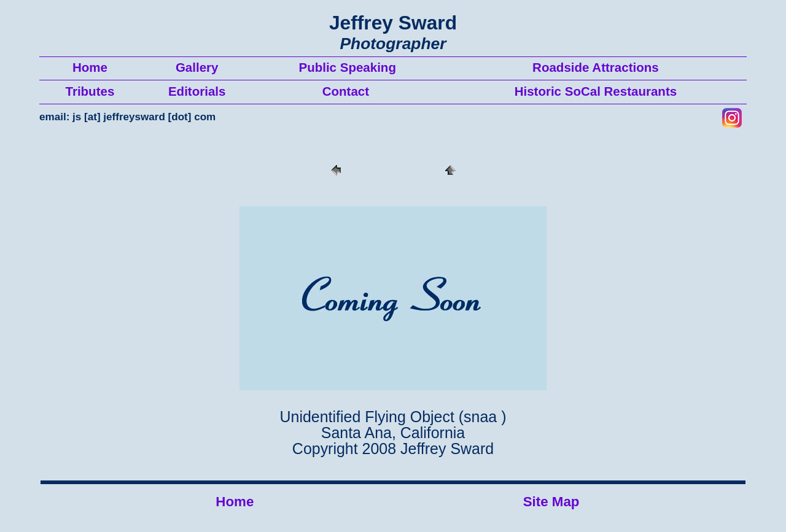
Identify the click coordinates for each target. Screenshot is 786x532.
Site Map (551, 502)
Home (235, 502)
